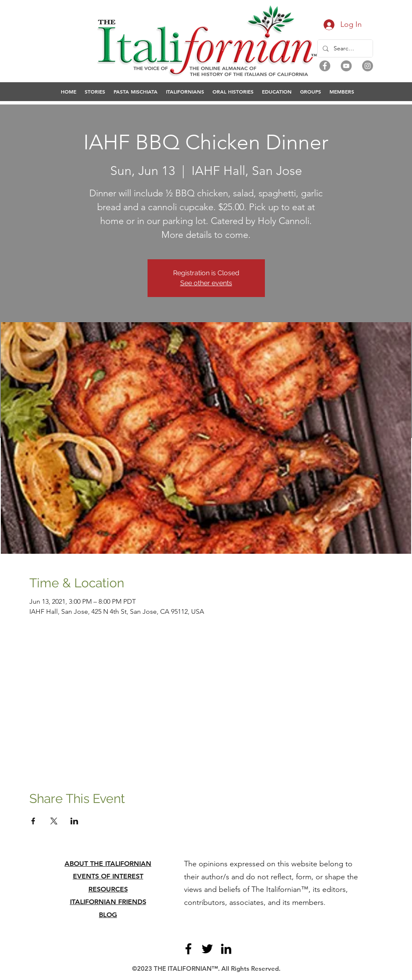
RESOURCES (108, 889)
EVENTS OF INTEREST (108, 876)
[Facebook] (325, 66)
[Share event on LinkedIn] (74, 821)
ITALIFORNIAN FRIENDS (108, 902)
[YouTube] (346, 66)
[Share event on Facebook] (33, 821)
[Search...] (344, 48)
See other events (206, 283)
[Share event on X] (54, 821)
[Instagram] (368, 66)
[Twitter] (207, 949)
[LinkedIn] (226, 949)
